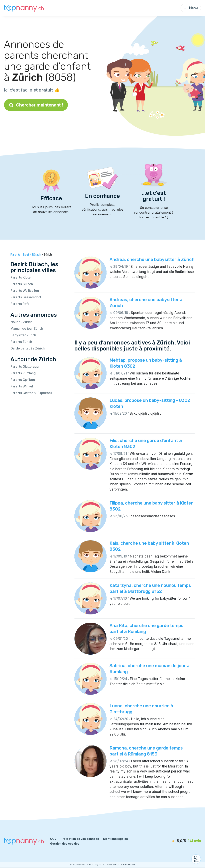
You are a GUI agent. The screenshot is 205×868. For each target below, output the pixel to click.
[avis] (179, 841)
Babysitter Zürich (23, 335)
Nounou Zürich (21, 322)
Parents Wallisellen (25, 291)
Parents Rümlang (23, 373)
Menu (191, 8)
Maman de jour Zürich (27, 328)
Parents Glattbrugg (25, 366)
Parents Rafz (20, 304)
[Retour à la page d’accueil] (24, 8)
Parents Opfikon (23, 380)
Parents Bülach (22, 284)
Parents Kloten (21, 277)
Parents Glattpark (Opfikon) (31, 393)
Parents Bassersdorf (26, 297)
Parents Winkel (22, 386)
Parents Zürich (21, 342)
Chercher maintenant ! (36, 105)
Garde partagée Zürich (28, 348)
